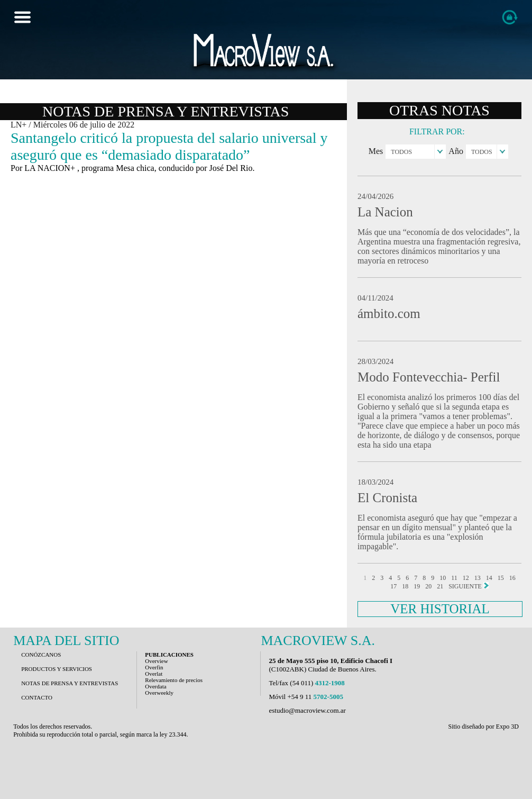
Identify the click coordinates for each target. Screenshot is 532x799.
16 (512, 578)
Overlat (154, 674)
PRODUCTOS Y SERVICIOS (57, 669)
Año (456, 151)
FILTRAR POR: (437, 131)
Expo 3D (507, 727)
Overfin (154, 667)
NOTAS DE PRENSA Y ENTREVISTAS (70, 683)
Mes (376, 151)
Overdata (155, 686)
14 (489, 578)
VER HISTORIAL (440, 609)
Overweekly (159, 693)
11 (454, 578)
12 (466, 578)
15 (501, 578)
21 (440, 586)
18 (405, 586)
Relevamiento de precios (174, 680)
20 (428, 586)
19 (417, 586)
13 (478, 578)
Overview (156, 661)
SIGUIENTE (469, 586)
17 (393, 586)
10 (443, 578)
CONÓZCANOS (41, 655)
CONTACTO (37, 697)
